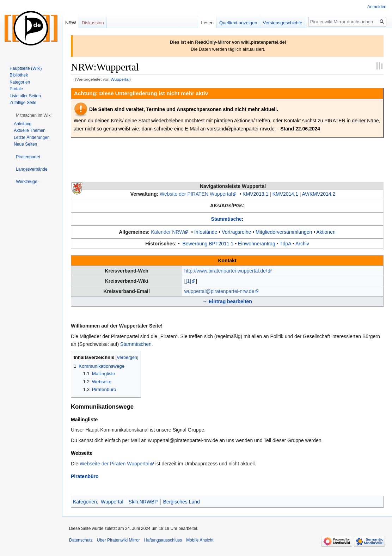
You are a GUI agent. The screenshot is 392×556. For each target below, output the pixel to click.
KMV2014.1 (285, 194)
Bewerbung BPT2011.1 (208, 244)
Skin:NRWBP (143, 502)
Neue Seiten (25, 144)
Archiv (302, 244)
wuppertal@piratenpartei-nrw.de (219, 291)
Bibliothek (19, 75)
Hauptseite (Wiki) (26, 68)
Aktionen (326, 232)
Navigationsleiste (233, 186)
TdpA (285, 244)
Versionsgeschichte (283, 23)
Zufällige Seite (23, 103)
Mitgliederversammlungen (284, 232)
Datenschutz (81, 540)
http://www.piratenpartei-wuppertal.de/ (226, 271)
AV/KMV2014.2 (318, 194)
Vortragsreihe (236, 232)
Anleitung (23, 124)
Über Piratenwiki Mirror (118, 540)
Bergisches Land (182, 502)
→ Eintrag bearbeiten (227, 301)
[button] (34, 115)
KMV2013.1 (255, 194)
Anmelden (377, 7)
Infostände (206, 232)
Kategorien (85, 502)
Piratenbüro (85, 476)
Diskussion (93, 23)
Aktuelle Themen (30, 130)
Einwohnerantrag (257, 244)
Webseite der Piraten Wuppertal (115, 464)
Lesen (207, 23)
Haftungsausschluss (163, 540)
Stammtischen (136, 344)
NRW (71, 23)
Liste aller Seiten (25, 96)
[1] (189, 281)
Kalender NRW (167, 232)
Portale (16, 89)
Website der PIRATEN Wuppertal (196, 194)
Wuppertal (120, 79)
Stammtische (226, 219)
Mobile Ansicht (200, 540)
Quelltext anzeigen (238, 23)
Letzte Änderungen (32, 138)
